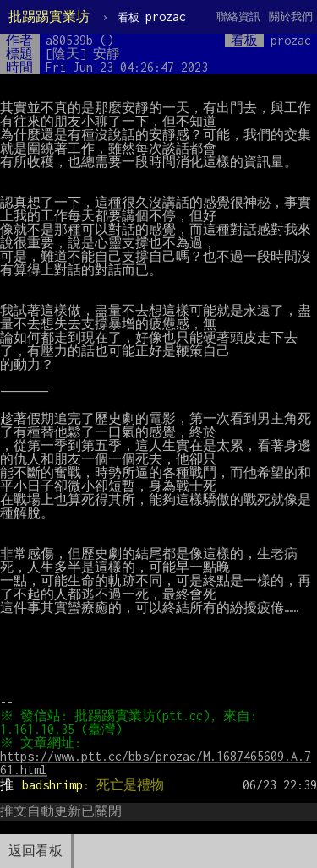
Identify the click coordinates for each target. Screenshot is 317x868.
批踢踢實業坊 (49, 16)
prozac (152, 16)
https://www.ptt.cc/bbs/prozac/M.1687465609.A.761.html (156, 763)
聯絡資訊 (238, 16)
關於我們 (291, 16)
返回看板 (36, 851)
